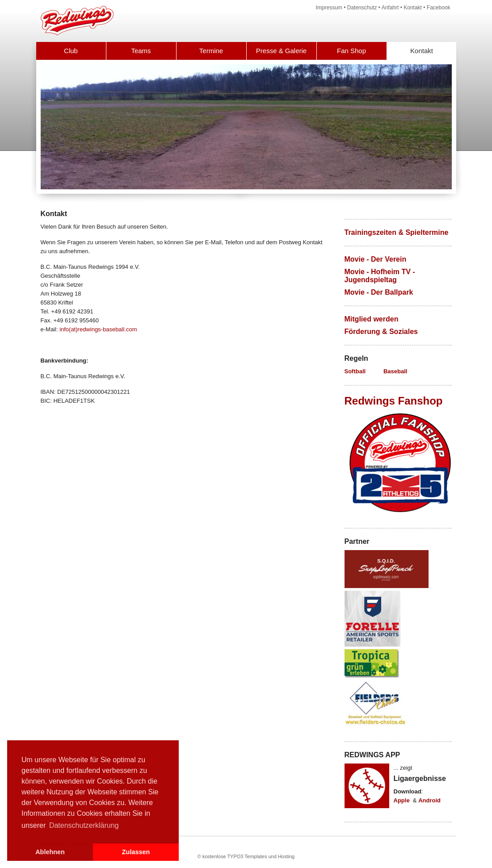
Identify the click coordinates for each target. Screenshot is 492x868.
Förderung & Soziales (381, 332)
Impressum (329, 8)
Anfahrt (390, 8)
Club (71, 51)
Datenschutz (362, 8)
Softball (355, 371)
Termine (211, 51)
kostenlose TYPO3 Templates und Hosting (248, 856)
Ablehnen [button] (50, 852)
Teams (141, 51)
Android (429, 800)
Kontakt (413, 8)
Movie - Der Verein (376, 259)
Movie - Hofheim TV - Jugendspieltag (380, 276)
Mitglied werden (372, 319)
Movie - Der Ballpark (379, 292)
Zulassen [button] (136, 852)
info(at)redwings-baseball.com (98, 329)
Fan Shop (351, 51)
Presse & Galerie (281, 51)
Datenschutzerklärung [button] (84, 825)
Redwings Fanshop (394, 401)
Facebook (439, 8)
